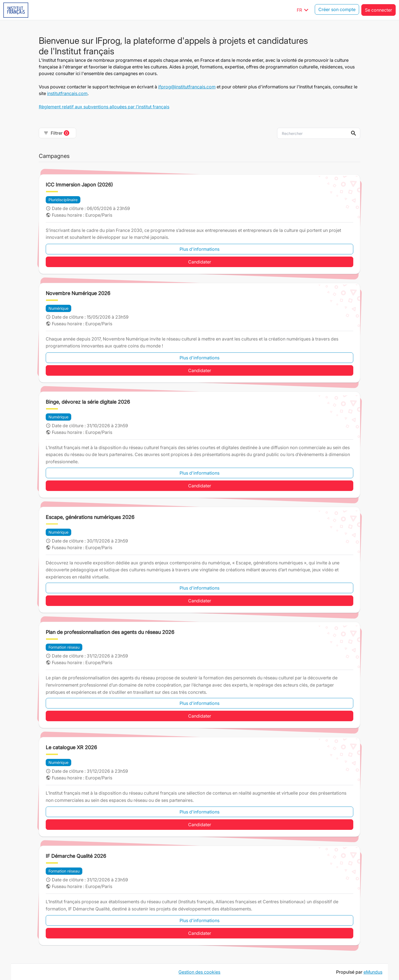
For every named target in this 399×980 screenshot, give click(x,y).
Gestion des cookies (200, 972)
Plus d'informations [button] (199, 249)
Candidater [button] (200, 262)
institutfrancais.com (67, 93)
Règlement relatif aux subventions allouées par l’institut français (104, 107)
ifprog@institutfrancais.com (187, 87)
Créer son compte (337, 10)
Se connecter (378, 10)
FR (304, 10)
